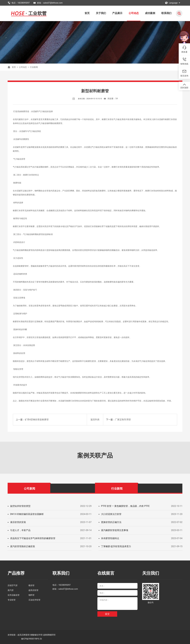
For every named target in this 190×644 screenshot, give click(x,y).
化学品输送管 (14, 595)
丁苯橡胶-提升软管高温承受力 (116, 546)
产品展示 (117, 13)
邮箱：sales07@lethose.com (48, 3)
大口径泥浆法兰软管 (111, 514)
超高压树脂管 (23, 635)
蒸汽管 (11, 590)
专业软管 (12, 600)
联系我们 (166, 13)
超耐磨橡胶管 (49, 635)
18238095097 (65, 585)
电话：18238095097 (19, 3)
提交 (107, 614)
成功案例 (150, 13)
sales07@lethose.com (68, 589)
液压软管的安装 (18, 522)
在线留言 (106, 573)
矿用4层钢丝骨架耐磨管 (37, 420)
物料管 (31, 595)
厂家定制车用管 (123, 420)
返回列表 (95, 420)
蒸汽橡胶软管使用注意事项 (115, 530)
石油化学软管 (34, 600)
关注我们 (151, 573)
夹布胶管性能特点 (110, 538)
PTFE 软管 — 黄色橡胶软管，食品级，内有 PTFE (125, 506)
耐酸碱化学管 (36, 635)
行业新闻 (34, 67)
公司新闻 (30, 489)
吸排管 (31, 585)
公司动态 (134, 13)
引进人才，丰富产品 (20, 530)
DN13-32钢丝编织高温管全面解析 (27, 514)
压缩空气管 (13, 585)
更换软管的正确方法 (111, 522)
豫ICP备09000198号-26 (31, 639)
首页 (87, 13)
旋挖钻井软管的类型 (20, 506)
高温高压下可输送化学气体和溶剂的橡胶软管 (33, 538)
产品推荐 (16, 573)
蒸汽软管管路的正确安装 (23, 546)
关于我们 (101, 13)
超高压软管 (33, 590)
